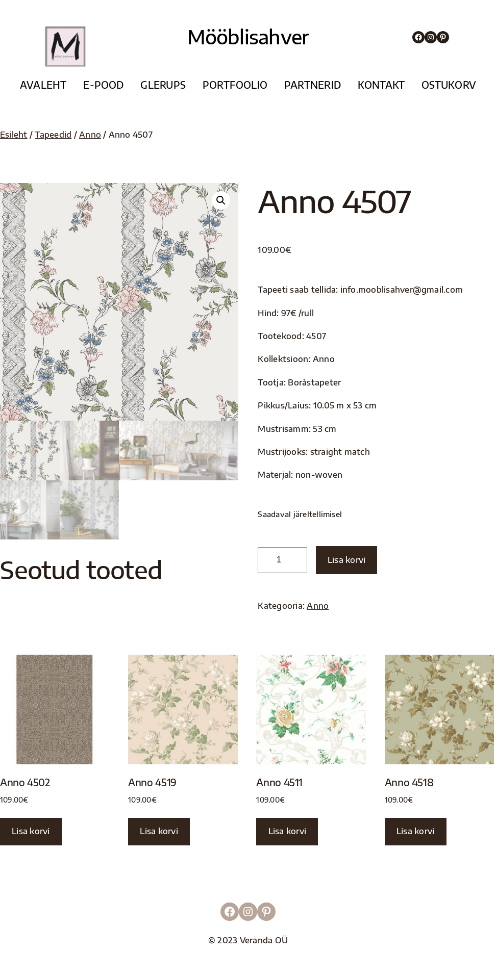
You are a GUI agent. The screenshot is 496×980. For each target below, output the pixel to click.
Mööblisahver (248, 36)
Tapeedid (53, 135)
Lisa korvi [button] (31, 831)
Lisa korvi (346, 560)
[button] (221, 200)
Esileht (14, 135)
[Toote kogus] (282, 560)
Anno (90, 135)
